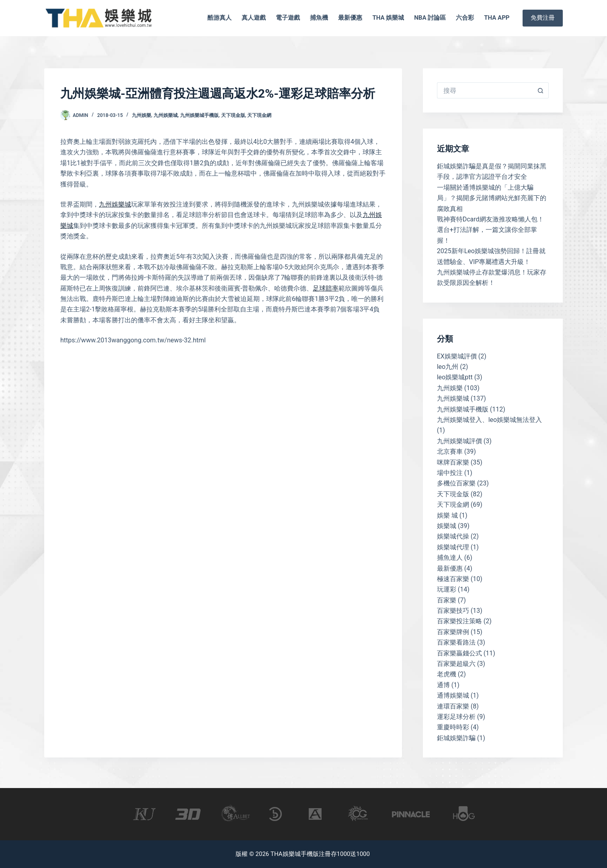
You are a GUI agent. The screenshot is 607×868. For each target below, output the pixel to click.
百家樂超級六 (456, 664)
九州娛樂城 (166, 115)
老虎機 (447, 674)
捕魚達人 (450, 558)
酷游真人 (219, 18)
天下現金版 (233, 115)
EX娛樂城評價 (457, 356)
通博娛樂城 (453, 695)
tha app (497, 18)
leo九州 (448, 367)
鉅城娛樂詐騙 (456, 738)
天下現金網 (259, 115)
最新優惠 (350, 18)
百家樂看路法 (456, 642)
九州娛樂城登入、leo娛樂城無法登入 (490, 420)
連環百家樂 (453, 706)
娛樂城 (447, 526)
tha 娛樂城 (388, 18)
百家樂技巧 (453, 611)
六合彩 (465, 18)
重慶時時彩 (453, 727)
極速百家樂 (453, 579)
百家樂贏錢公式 (459, 653)
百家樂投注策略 (459, 621)
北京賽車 (450, 451)
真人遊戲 (254, 18)
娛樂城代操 (453, 536)
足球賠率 (326, 288)
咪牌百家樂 (453, 462)
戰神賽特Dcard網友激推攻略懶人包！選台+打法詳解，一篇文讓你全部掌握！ (490, 230)
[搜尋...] (485, 90)
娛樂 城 (447, 515)
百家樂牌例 (453, 632)
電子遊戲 (288, 18)
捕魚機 (319, 18)
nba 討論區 (430, 18)
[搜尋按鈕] (541, 90)
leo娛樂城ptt (455, 377)
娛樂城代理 (453, 547)
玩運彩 (447, 589)
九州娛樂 (141, 115)
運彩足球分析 (456, 717)
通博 (443, 685)
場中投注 (450, 473)
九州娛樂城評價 (459, 441)
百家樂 (447, 600)
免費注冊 (543, 18)
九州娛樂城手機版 (199, 115)
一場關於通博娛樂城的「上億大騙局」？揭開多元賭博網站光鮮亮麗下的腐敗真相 (492, 198)
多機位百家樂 (456, 483)
